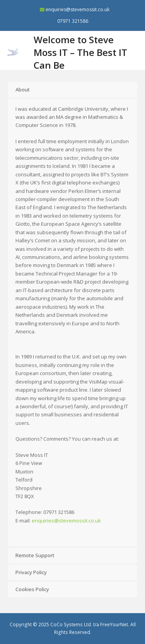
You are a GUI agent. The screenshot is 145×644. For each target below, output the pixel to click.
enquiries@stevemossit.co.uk (78, 9)
